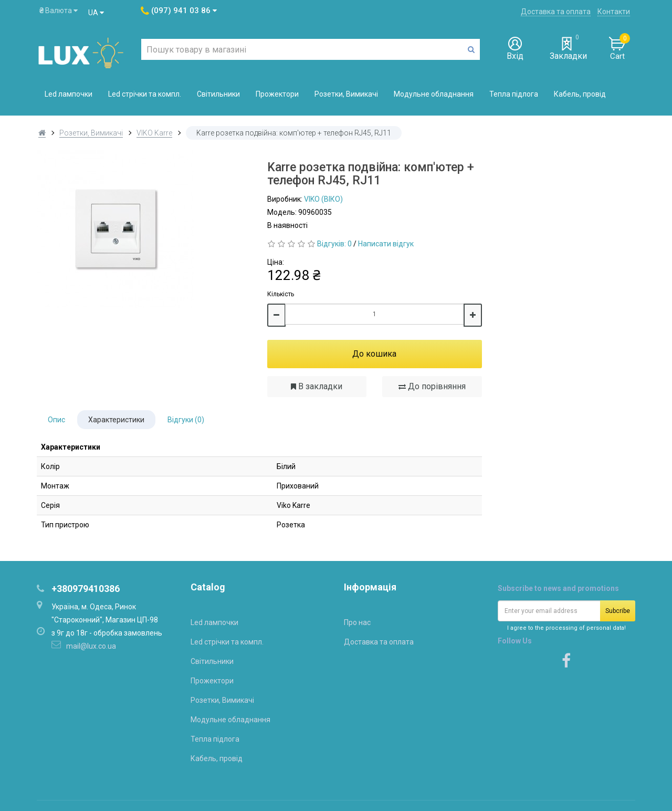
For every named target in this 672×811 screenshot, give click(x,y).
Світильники (218, 94)
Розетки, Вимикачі (346, 94)
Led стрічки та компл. (145, 94)
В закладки (317, 386)
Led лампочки (69, 94)
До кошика (374, 354)
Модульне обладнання (434, 94)
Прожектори (277, 94)
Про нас (357, 622)
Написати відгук (386, 244)
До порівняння (432, 386)
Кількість (281, 294)
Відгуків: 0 (334, 244)
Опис (56, 420)
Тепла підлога (514, 94)
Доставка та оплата (556, 12)
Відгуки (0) (186, 420)
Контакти (614, 12)
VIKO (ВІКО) (323, 199)
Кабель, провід (580, 94)
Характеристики (116, 420)
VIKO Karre (154, 133)
